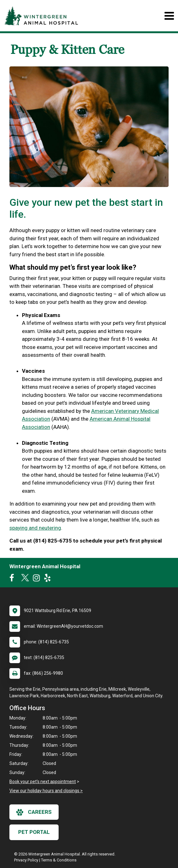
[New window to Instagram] (38, 579)
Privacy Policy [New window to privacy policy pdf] (26, 860)
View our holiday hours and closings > (46, 791)
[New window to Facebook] (13, 579)
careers (34, 812)
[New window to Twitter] (25, 579)
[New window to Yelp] (49, 579)
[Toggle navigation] (169, 16)
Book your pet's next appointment (43, 782)
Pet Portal (34, 832)
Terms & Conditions (59, 860)
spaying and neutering (35, 528)
